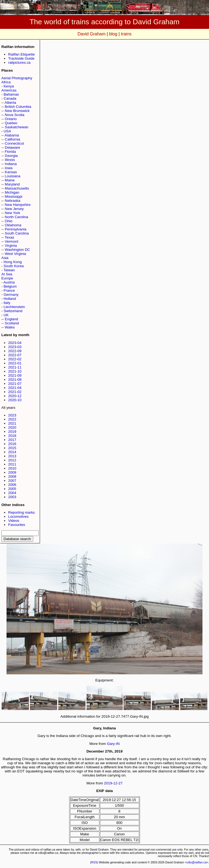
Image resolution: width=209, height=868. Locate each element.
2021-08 (15, 380)
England (12, 319)
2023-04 (15, 343)
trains (126, 34)
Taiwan (9, 270)
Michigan (12, 192)
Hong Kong (13, 262)
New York (13, 213)
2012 (12, 460)
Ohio (9, 221)
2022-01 (15, 363)
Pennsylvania (16, 229)
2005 (12, 489)
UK (6, 315)
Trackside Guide (21, 58)
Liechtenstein (14, 307)
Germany (11, 295)
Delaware (13, 147)
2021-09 (15, 375)
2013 (12, 456)
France (9, 290)
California (13, 139)
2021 (12, 423)
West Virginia (16, 254)
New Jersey (14, 209)
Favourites (17, 525)
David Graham (92, 34)
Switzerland (13, 311)
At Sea (7, 274)
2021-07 (15, 384)
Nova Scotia (15, 115)
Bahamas (11, 94)
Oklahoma (13, 225)
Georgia (11, 156)
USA (7, 131)
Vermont (12, 241)
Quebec (11, 123)
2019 (12, 432)
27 (121, 783)
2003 (12, 497)
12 (115, 783)
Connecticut (14, 143)
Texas (9, 237)
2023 (12, 415)
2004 (12, 493)
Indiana (11, 164)
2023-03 (15, 347)
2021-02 (15, 392)
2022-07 (15, 355)
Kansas (11, 172)
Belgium (10, 286)
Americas (9, 90)
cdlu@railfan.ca (196, 862)
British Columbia (18, 107)
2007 (12, 481)
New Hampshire (18, 205)
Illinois (10, 160)
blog (113, 34)
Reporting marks (21, 512)
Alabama (12, 135)
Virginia (11, 246)
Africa (6, 82)
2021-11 (15, 367)
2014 (12, 452)
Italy (7, 303)
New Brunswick (17, 111)
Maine (10, 180)
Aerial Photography (17, 78)
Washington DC (18, 250)
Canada (10, 98)
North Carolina (17, 217)
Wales (10, 327)
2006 (12, 485)
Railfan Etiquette (21, 54)
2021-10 (15, 371)
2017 (12, 440)
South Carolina (17, 233)
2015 (12, 448)
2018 (12, 436)
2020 (12, 427)
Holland (10, 299)
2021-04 (15, 388)
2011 (12, 464)
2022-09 (15, 351)
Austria (9, 282)
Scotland (12, 323)
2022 (12, 419)
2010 (12, 468)
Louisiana (13, 176)
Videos (14, 521)
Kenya (9, 86)
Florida (10, 152)
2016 (12, 444)
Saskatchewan (17, 127)
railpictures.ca (19, 63)
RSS (94, 862)
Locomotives (18, 517)
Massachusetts (17, 188)
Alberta (10, 103)
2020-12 (15, 396)
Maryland (12, 184)
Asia (5, 258)
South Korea (14, 266)
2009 (12, 472)
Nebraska (13, 201)
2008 (12, 476)
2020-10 (15, 400)
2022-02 (15, 359)
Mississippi (14, 197)
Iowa (9, 168)
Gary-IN (113, 744)
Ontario (11, 119)
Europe (7, 278)
